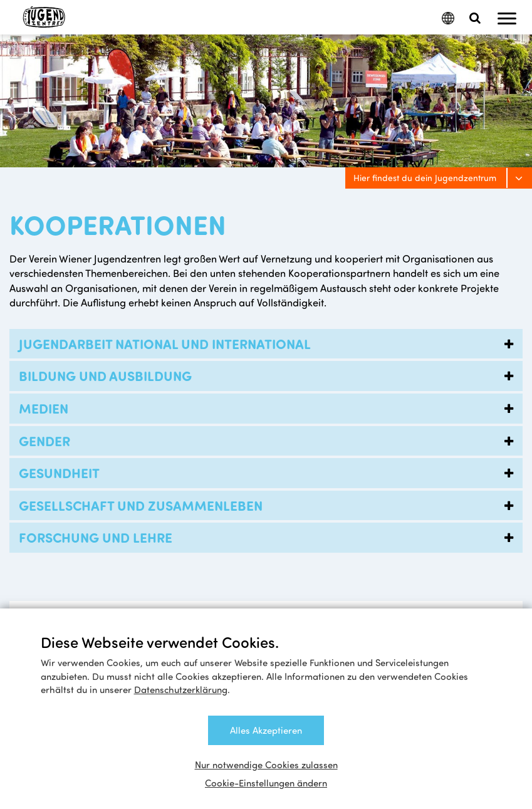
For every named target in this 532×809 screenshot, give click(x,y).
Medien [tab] (269, 409)
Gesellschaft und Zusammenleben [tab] (269, 506)
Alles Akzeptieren (266, 730)
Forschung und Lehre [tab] (269, 538)
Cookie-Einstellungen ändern (266, 783)
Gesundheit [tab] (269, 473)
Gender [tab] (269, 441)
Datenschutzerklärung (181, 689)
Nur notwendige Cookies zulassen (266, 765)
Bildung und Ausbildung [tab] (269, 376)
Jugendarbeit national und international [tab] (269, 344)
